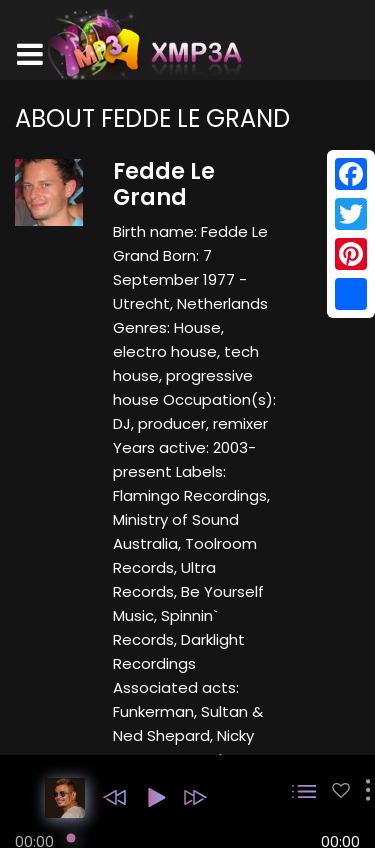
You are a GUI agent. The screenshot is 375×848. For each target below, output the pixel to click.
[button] (114, 797)
